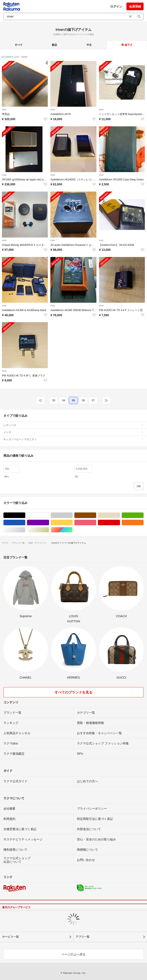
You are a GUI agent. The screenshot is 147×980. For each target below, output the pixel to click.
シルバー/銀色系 (25, 530)
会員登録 (135, 6)
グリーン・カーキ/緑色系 (143, 515)
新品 (54, 45)
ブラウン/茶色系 (96, 515)
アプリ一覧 (83, 937)
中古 (89, 45)
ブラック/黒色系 (25, 515)
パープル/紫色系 (49, 523)
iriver (4, 110)
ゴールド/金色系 (49, 530)
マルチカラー (73, 530)
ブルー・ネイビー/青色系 (25, 523)
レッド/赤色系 (120, 523)
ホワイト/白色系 (49, 515)
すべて (19, 45)
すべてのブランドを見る (73, 692)
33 (54, 400)
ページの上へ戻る (73, 954)
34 (63, 400)
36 (83, 400)
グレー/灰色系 (73, 515)
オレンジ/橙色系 (143, 523)
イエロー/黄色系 (73, 523)
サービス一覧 (10, 937)
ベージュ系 (120, 515)
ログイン (116, 6)
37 (93, 400)
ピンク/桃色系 (96, 523)
